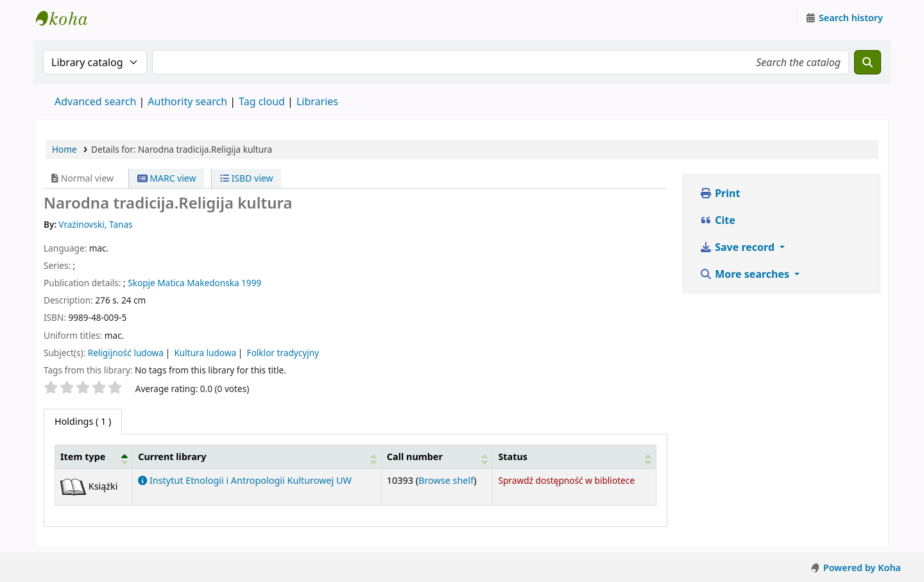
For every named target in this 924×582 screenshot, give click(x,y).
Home (64, 149)
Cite (717, 220)
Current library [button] (172, 457)
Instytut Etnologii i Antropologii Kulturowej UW (68, 18)
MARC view (167, 178)
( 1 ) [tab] (83, 421)
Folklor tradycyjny (283, 353)
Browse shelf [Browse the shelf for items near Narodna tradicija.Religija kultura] (446, 480)
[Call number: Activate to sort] (437, 456)
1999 (251, 283)
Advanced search (95, 101)
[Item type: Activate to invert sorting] (94, 456)
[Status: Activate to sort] (575, 456)
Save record (738, 247)
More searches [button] (746, 274)
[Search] (868, 62)
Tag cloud (262, 101)
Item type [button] (83, 457)
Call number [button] (415, 457)
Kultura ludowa (205, 353)
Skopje (141, 283)
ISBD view (246, 178)
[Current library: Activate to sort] (257, 456)
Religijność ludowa (126, 353)
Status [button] (513, 457)
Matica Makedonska (198, 283)
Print (720, 193)
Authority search (187, 101)
